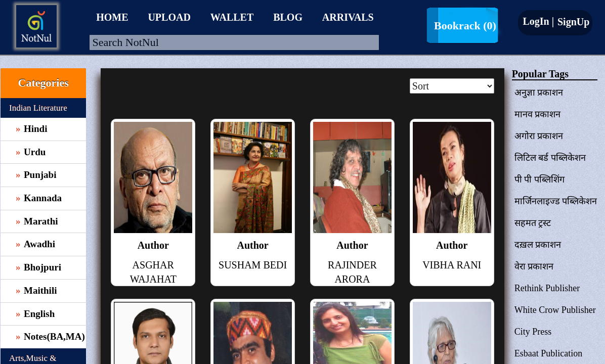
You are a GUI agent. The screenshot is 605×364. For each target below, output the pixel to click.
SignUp (572, 22)
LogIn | (538, 21)
